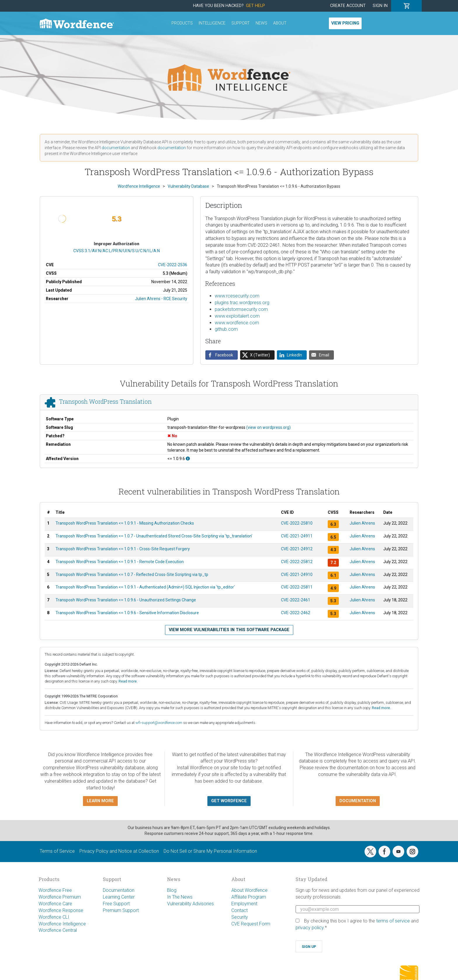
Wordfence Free (55, 890)
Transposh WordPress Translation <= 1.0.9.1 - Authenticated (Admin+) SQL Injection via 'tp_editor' (145, 587)
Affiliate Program (249, 897)
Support (241, 23)
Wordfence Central (58, 930)
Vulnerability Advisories (190, 904)
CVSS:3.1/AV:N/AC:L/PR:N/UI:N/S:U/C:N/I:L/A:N (117, 251)
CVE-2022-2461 (296, 600)
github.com (226, 329)
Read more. (128, 681)
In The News (180, 897)
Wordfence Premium (60, 897)
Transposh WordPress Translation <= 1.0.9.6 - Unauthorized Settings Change (126, 600)
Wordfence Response (61, 910)
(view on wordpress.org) (268, 427)
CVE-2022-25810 (297, 523)
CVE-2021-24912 (297, 549)
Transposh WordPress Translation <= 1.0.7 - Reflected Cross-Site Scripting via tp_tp (132, 575)
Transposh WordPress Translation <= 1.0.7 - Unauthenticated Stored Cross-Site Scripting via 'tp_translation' (154, 536)
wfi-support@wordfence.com (159, 723)
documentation (116, 148)
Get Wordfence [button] (229, 801)
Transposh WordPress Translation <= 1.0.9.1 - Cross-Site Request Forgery (123, 549)
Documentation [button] (358, 801)
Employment (244, 904)
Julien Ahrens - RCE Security (161, 299)
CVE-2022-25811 (297, 587)
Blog (172, 890)
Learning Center (119, 897)
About (280, 23)
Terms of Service (57, 851)
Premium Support (121, 910)
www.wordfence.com (237, 323)
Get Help (255, 6)
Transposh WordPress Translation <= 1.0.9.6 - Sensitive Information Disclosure (127, 613)
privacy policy (310, 928)
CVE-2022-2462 (296, 613)
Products (182, 23)
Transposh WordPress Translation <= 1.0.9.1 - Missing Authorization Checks (125, 523)
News (261, 23)
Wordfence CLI (54, 917)
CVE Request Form (251, 924)
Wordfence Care (55, 904)
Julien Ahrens (362, 523)
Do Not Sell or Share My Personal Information (210, 851)
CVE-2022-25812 (297, 562)
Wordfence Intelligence (62, 924)
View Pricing (345, 23)
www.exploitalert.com (237, 316)
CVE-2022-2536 (173, 265)
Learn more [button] (100, 801)
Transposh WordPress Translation (105, 401)
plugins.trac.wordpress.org (242, 303)
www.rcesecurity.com (237, 296)
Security (240, 917)
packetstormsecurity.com (241, 309)
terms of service (393, 921)
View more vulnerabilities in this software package (229, 630)
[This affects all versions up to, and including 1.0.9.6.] (188, 459)
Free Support (116, 904)
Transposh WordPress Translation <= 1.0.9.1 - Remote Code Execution (120, 562)
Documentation (119, 890)
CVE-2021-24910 (297, 575)
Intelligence (212, 23)
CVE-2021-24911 (297, 536)
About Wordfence (249, 890)
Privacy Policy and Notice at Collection (119, 851)
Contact (240, 910)
